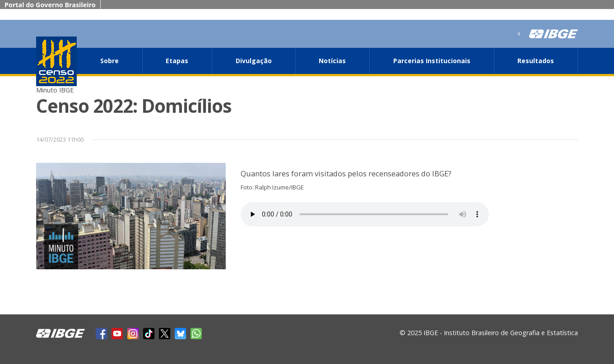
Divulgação (254, 61)
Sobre (109, 61)
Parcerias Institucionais (432, 61)
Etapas (177, 61)
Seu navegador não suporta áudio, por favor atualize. (365, 214)
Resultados (536, 61)
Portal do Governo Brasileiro (50, 5)
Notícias (332, 61)
